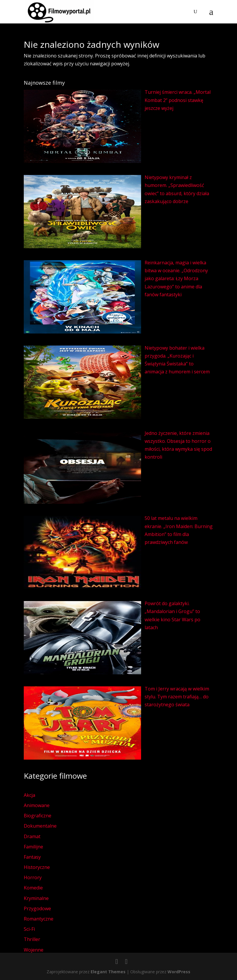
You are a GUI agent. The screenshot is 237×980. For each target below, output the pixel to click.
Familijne (33, 847)
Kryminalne (36, 898)
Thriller (32, 939)
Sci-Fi (29, 929)
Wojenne (34, 950)
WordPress (179, 972)
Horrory (33, 877)
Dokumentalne (40, 826)
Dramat (32, 836)
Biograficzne (38, 816)
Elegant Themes (108, 972)
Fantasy (32, 857)
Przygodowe (37, 908)
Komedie (33, 888)
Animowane (37, 805)
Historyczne (37, 867)
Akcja (29, 795)
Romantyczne (39, 919)
